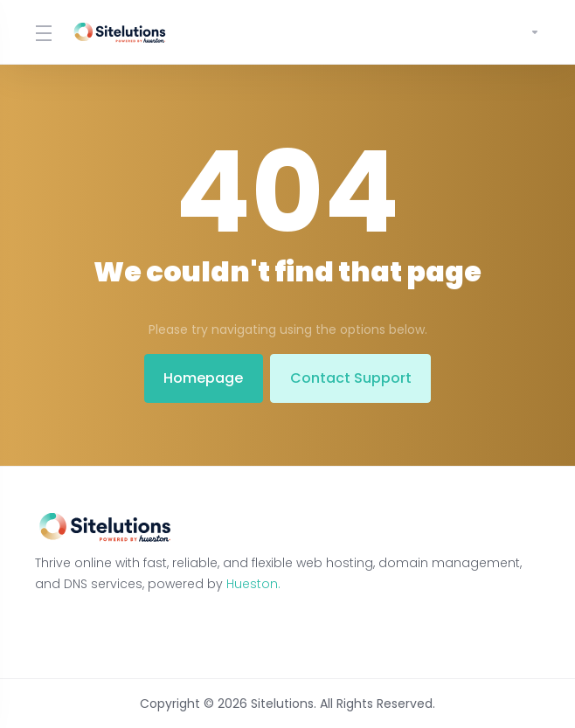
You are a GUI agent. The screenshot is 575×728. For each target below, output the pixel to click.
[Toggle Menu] (42, 32)
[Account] (528, 32)
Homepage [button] (201, 378)
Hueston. (253, 584)
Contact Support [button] (353, 378)
